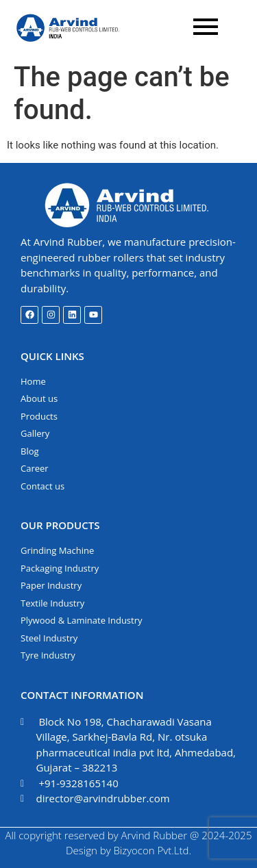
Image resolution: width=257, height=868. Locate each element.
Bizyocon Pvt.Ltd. (152, 850)
